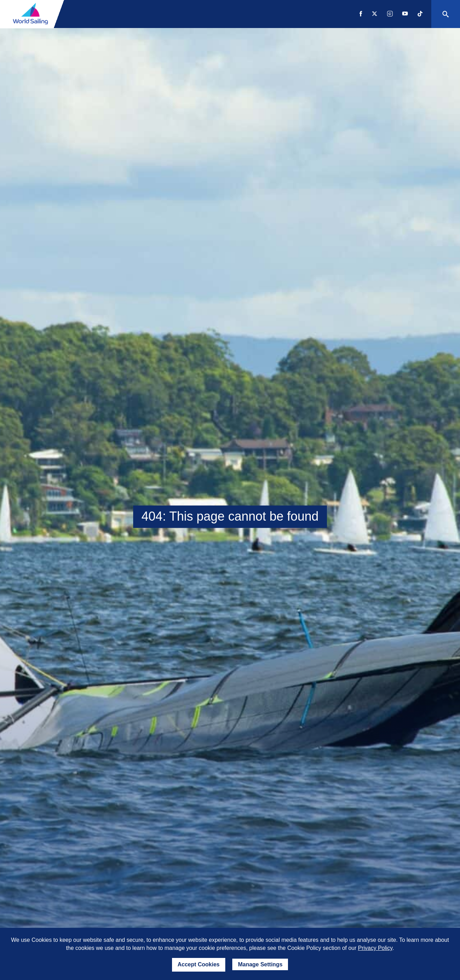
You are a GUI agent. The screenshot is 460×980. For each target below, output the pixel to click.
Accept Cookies (199, 964)
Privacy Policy (375, 948)
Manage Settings (260, 964)
